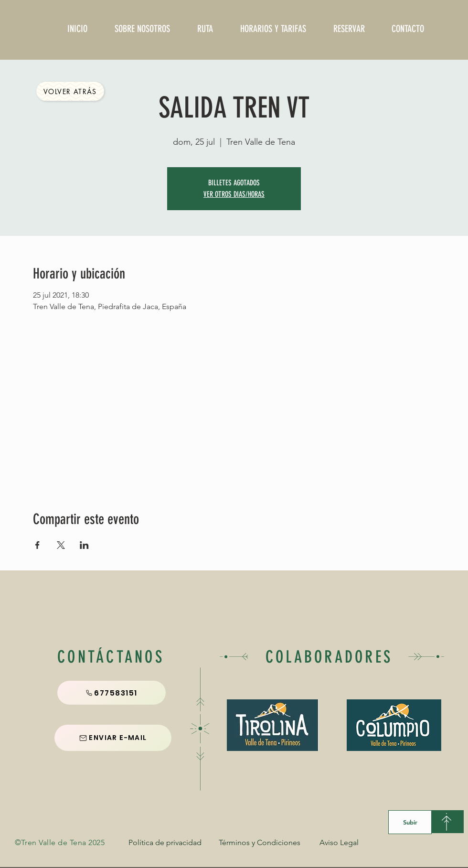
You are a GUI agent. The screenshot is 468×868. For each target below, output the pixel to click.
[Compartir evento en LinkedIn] (84, 545)
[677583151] (112, 693)
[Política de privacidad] (165, 843)
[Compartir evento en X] (61, 545)
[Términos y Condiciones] (260, 843)
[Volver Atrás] (70, 91)
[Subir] (410, 822)
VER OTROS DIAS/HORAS (234, 194)
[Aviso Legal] (339, 843)
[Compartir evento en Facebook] (37, 545)
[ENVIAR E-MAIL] (113, 738)
